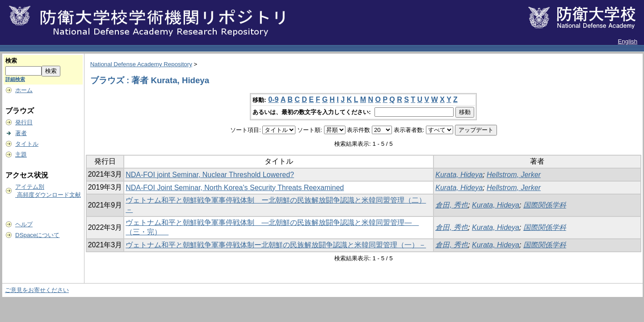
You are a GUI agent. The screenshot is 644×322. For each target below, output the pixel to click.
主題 (21, 155)
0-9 (273, 100)
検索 (11, 61)
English (627, 41)
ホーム (24, 90)
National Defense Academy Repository (141, 64)
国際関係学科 (545, 205)
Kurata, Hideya (459, 175)
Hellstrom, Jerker (514, 175)
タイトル (27, 144)
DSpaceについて (37, 235)
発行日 (24, 122)
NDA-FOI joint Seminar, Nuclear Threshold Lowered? (210, 175)
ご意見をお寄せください (37, 290)
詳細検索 (15, 79)
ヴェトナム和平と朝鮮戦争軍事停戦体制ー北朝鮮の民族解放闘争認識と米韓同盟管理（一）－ (276, 245)
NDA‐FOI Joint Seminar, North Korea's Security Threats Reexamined (235, 188)
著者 (21, 133)
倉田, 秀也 (452, 205)
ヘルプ (24, 224)
